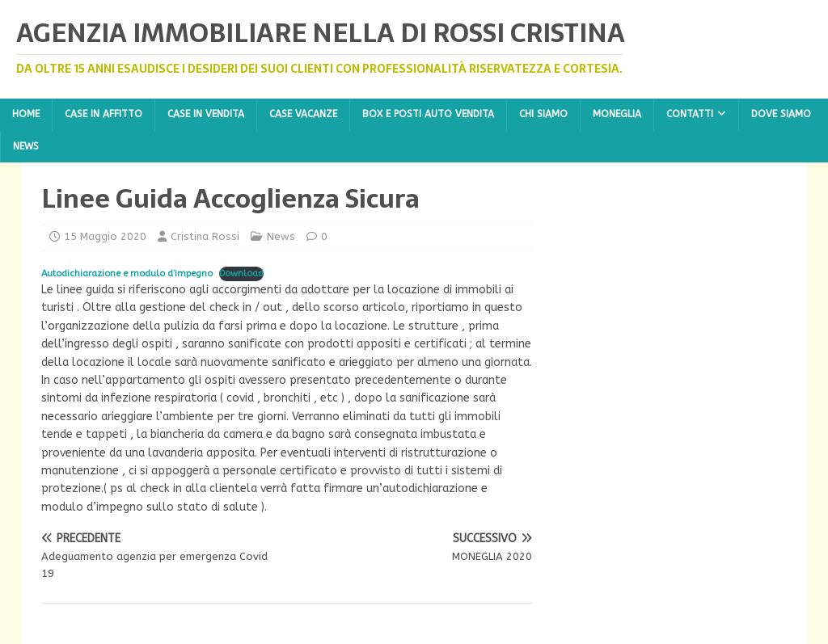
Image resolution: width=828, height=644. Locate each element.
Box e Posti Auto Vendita (428, 114)
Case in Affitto (103, 114)
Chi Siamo (543, 114)
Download (241, 274)
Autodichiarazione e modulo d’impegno (127, 274)
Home (26, 114)
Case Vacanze (303, 114)
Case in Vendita (206, 114)
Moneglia (617, 114)
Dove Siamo (781, 114)
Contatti (690, 114)
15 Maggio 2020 (105, 236)
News (26, 146)
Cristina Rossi (205, 236)
